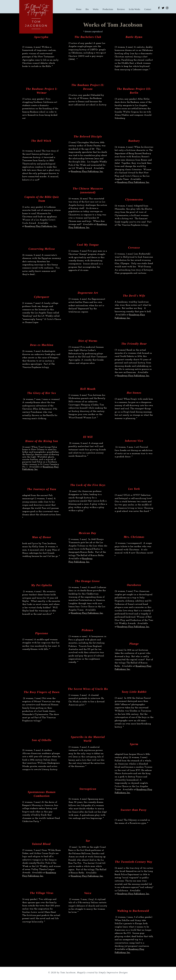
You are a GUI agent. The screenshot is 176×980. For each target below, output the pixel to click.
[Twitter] (163, 8)
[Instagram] (167, 8)
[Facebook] (159, 8)
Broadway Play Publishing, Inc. (87, 613)
